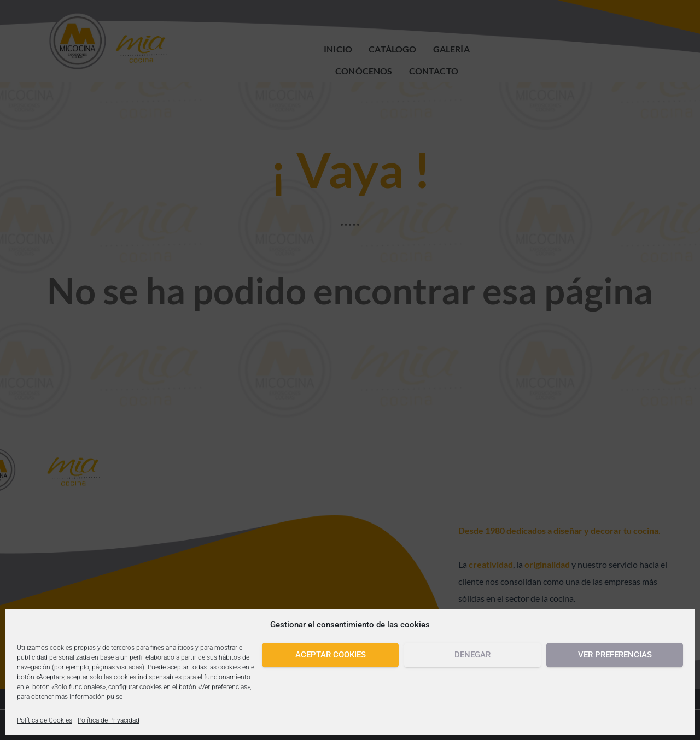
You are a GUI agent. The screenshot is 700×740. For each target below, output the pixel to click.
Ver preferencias (615, 655)
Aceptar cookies (331, 655)
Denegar (472, 655)
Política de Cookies (45, 720)
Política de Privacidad (109, 720)
